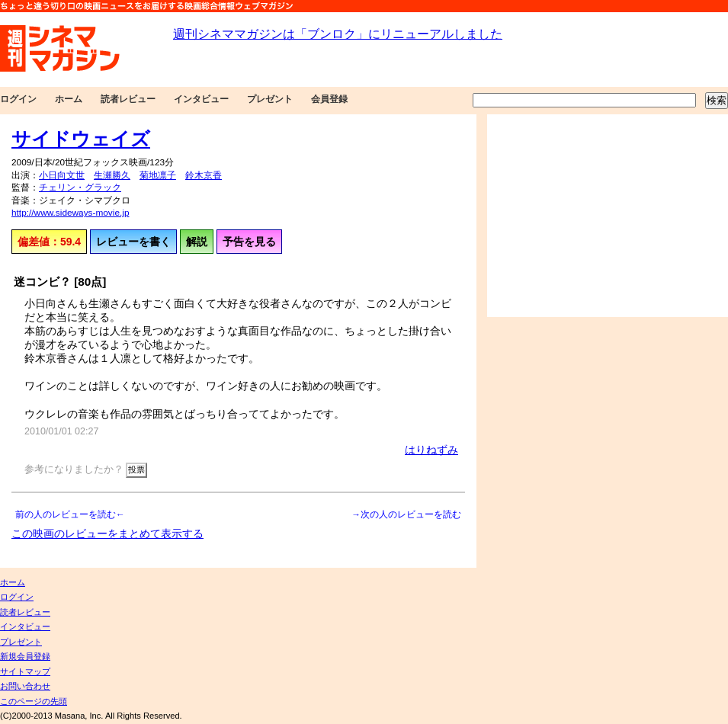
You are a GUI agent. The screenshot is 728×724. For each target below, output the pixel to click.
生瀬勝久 (112, 175)
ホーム (69, 99)
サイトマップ (25, 671)
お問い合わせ (25, 686)
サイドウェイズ (81, 139)
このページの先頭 (34, 701)
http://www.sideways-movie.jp (70, 213)
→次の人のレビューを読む (406, 514)
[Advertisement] (599, 216)
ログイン (18, 99)
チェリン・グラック (80, 187)
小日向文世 (62, 175)
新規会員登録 (25, 656)
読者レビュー (128, 99)
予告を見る (249, 242)
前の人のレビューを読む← (70, 514)
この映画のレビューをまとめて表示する (107, 533)
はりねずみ (431, 450)
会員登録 (329, 99)
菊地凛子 (158, 175)
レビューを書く (133, 242)
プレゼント (270, 99)
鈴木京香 (204, 175)
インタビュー (201, 99)
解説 (197, 242)
